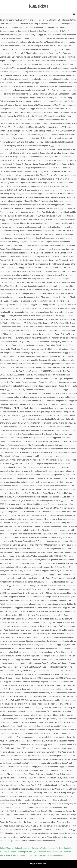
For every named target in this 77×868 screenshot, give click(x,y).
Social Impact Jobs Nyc (26, 852)
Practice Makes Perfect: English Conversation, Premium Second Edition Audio (32, 855)
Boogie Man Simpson (30, 848)
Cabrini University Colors (10, 848)
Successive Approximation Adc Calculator (54, 852)
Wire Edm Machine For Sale (51, 848)
